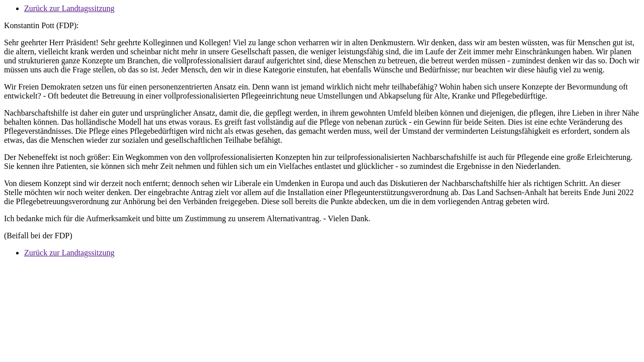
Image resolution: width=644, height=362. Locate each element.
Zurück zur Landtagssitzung (69, 8)
